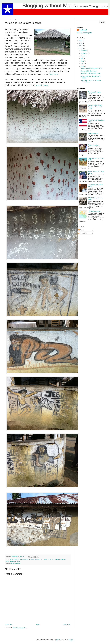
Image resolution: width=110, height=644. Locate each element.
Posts (81, 230)
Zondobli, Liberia (16, 563)
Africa (12, 559)
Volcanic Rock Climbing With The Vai (91, 68)
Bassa (32, 559)
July (82, 59)
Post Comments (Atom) (20, 628)
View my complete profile (85, 33)
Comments (82, 233)
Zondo (18, 561)
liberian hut (13, 561)
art (29, 559)
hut (53, 559)
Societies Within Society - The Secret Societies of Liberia (95, 107)
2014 (81, 43)
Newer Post (9, 625)
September (84, 53)
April (82, 66)
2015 (81, 41)
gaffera (58, 640)
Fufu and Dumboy (93, 145)
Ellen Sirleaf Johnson (46, 559)
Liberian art (58, 559)
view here (54, 74)
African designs (24, 559)
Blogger (71, 640)
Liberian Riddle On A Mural (88, 71)
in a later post (42, 85)
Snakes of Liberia (93, 133)
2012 (81, 49)
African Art (16, 559)
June (82, 61)
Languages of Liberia (94, 211)
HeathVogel (83, 30)
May (82, 64)
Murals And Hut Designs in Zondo (90, 74)
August (83, 56)
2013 (81, 46)
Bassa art (37, 559)
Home (38, 625)
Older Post (67, 625)
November (84, 51)
